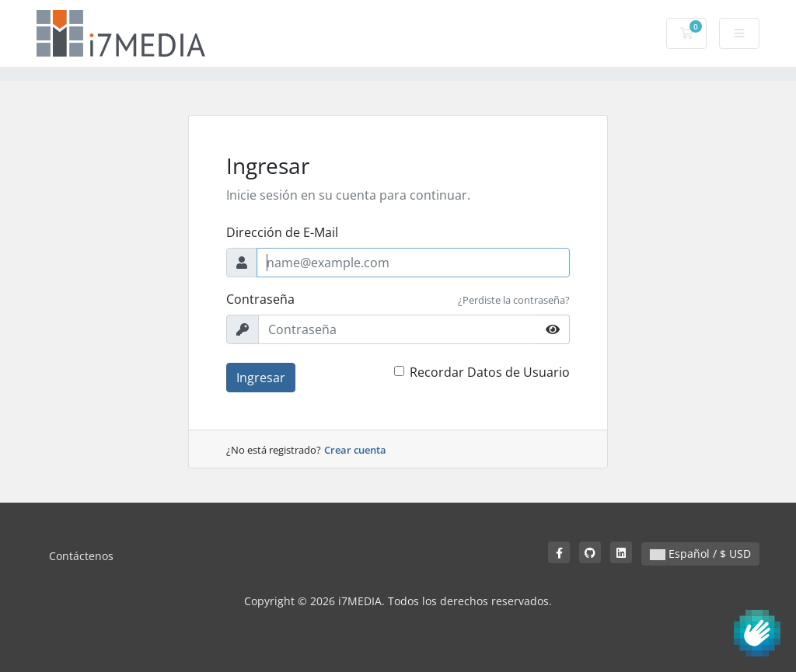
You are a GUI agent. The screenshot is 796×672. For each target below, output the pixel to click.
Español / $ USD (700, 554)
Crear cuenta (355, 450)
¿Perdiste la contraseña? (514, 300)
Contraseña (260, 299)
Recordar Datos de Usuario (490, 372)
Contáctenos (81, 556)
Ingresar (261, 378)
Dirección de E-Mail (282, 232)
